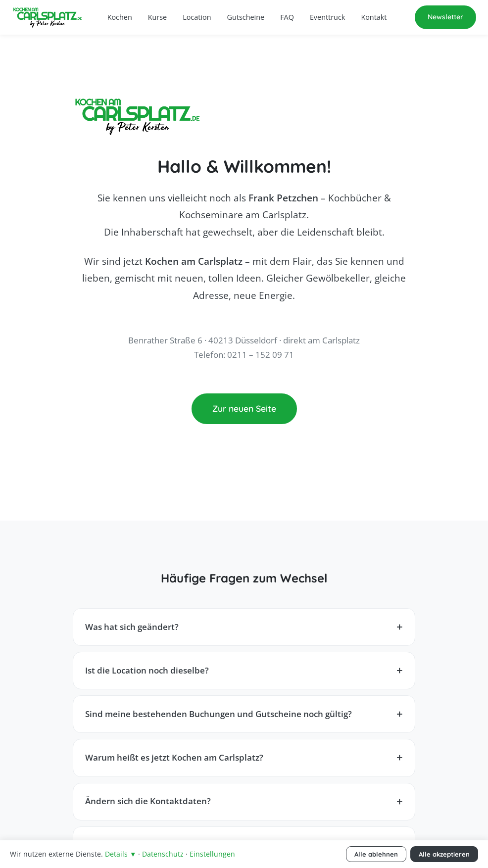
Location (197, 17)
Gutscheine (246, 17)
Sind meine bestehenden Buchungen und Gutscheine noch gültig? (219, 714)
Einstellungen (212, 854)
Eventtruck (328, 17)
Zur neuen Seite (244, 408)
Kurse (157, 17)
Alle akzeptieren (444, 854)
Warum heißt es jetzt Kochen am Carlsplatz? (174, 757)
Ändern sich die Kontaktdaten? (148, 801)
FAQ (287, 17)
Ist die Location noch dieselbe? (147, 670)
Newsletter (445, 17)
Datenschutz (163, 854)
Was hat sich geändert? (132, 627)
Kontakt (374, 17)
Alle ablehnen (376, 854)
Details (121, 854)
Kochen (120, 17)
